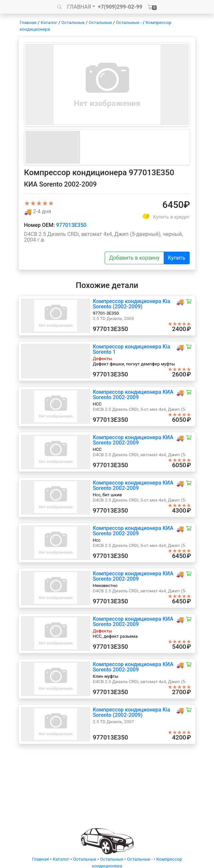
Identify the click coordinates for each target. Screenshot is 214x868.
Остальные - (129, 23)
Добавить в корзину (134, 258)
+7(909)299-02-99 (120, 7)
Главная (28, 23)
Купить (177, 258)
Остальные (73, 23)
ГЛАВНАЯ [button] (79, 7)
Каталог (49, 23)
